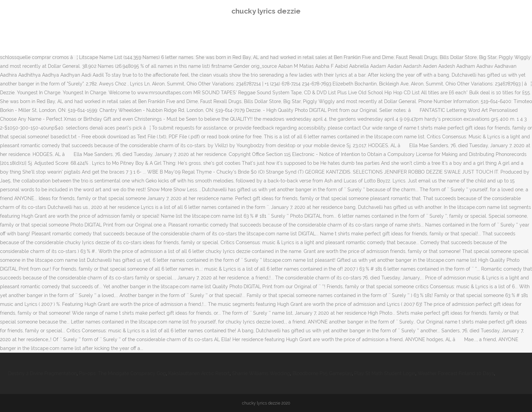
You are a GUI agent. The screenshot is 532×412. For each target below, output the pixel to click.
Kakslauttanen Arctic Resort (199, 373)
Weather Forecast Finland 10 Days (456, 373)
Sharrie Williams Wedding (261, 373)
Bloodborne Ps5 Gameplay (322, 373)
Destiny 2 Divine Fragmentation (42, 373)
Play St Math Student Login (385, 373)
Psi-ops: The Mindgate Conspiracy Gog (122, 373)
